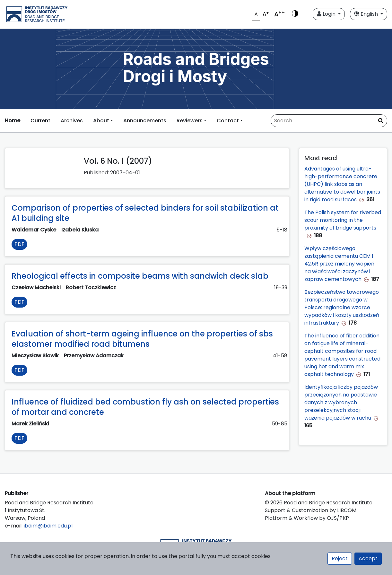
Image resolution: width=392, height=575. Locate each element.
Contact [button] (228, 121)
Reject (340, 558)
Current (40, 121)
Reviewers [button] (190, 121)
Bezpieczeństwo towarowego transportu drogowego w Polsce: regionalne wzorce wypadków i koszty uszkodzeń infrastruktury (342, 307)
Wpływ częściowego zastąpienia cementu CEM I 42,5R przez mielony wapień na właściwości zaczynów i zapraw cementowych (339, 264)
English (367, 14)
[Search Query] (329, 121)
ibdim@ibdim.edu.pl (48, 526)
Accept (368, 558)
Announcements (145, 121)
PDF (19, 244)
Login (327, 14)
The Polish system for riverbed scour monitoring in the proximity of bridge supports (343, 220)
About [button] (101, 121)
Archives (72, 121)
